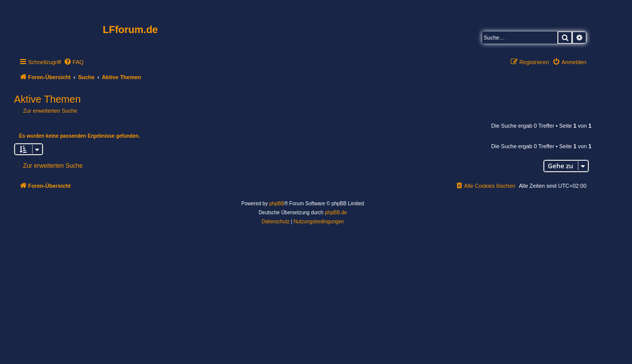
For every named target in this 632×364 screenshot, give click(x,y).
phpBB (277, 204)
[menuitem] (74, 62)
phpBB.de (336, 213)
